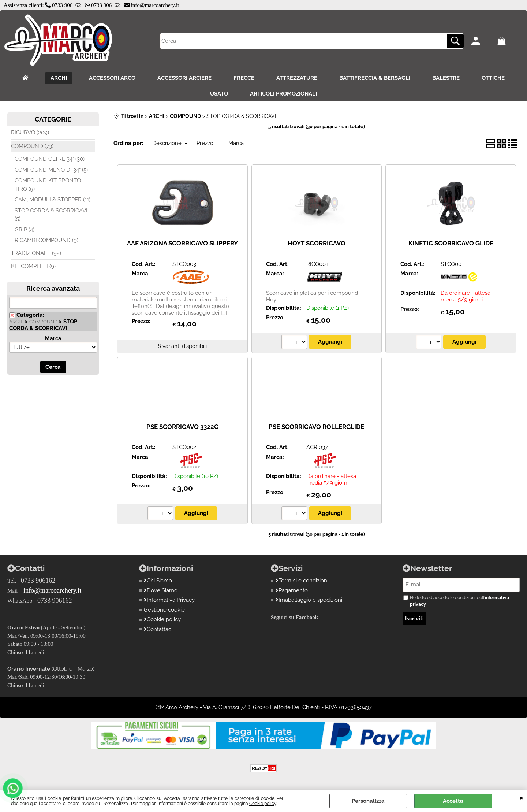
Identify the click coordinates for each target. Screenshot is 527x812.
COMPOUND (43, 322)
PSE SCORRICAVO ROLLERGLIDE (316, 427)
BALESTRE (446, 78)
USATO (219, 94)
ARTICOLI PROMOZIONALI (283, 94)
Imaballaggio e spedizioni (309, 600)
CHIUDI (521, 797)
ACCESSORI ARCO (112, 78)
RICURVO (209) (30, 133)
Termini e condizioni (302, 581)
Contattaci (158, 629)
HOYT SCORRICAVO (317, 243)
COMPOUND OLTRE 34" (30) (50, 159)
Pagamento (292, 590)
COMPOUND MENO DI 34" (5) (51, 170)
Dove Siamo (161, 590)
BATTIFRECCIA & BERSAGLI (375, 78)
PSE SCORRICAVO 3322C (182, 427)
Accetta (453, 801)
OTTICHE (493, 78)
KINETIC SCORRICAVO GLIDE (451, 243)
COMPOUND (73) (32, 146)
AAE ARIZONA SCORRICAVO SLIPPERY (182, 243)
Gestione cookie (164, 610)
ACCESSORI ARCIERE (184, 78)
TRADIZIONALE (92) (36, 253)
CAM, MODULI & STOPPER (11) (53, 200)
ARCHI (59, 78)
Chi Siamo (158, 581)
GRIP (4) (25, 230)
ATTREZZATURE (297, 78)
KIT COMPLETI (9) (33, 266)
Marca (53, 338)
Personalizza (368, 801)
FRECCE (244, 78)
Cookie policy (263, 804)
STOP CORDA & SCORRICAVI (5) (51, 215)
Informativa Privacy (169, 600)
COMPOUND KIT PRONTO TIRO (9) (48, 185)
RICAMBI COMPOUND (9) (46, 240)
